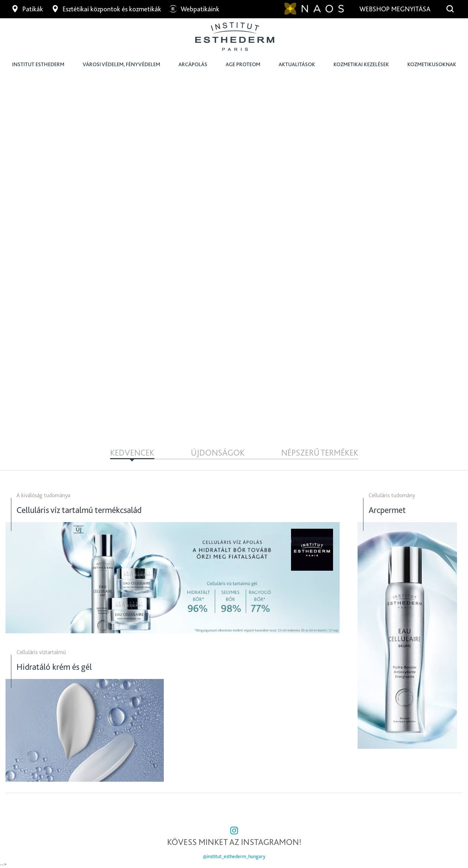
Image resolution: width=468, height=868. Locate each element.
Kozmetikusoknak (432, 64)
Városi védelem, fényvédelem (121, 64)
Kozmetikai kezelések (361, 64)
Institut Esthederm (38, 64)
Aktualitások (297, 64)
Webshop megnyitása (396, 9)
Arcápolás (193, 64)
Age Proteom (243, 64)
